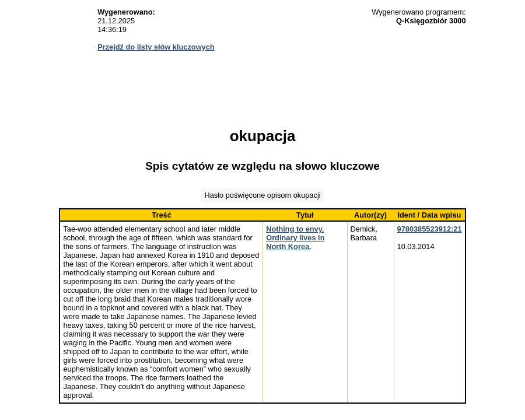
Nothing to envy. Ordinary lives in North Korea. (295, 238)
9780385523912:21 (430, 229)
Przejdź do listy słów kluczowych (156, 47)
